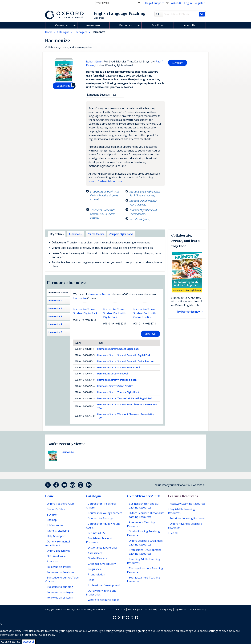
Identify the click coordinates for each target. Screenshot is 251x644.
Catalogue (61, 25)
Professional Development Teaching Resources (144, 552)
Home (49, 496)
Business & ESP (97, 533)
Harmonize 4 (55, 324)
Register (200, 3)
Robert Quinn (94, 62)
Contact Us (120, 609)
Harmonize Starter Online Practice (115, 386)
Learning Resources (183, 496)
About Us (190, 25)
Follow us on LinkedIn (60, 598)
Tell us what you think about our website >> (179, 485)
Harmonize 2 (55, 308)
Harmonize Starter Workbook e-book (117, 380)
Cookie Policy (47, 635)
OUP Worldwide (56, 556)
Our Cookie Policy (197, 609)
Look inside (63, 86)
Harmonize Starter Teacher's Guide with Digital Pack (125, 398)
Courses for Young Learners (105, 513)
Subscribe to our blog (60, 587)
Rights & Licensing (58, 531)
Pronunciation (96, 574)
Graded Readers (97, 558)
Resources (125, 25)
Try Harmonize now (189, 312)
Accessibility (151, 609)
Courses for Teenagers (102, 518)
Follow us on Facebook (61, 572)
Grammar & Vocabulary (102, 564)
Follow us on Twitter (59, 567)
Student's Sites (56, 509)
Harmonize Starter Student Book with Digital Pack (124, 355)
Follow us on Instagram (61, 592)
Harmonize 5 (55, 332)
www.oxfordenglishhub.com (105, 181)
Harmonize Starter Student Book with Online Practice (125, 361)
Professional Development (104, 585)
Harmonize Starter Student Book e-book (119, 367)
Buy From (158, 25)
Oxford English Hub (59, 551)
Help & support (154, 3)
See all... (174, 533)
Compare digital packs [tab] (121, 234)
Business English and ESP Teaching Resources (143, 506)
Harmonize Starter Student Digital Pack (118, 349)
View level (150, 334)
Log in (188, 3)
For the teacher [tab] (96, 234)
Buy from (178, 63)
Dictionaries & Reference (103, 548)
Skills (91, 580)
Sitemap (52, 520)
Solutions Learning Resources (188, 518)
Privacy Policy (166, 609)
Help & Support (56, 536)
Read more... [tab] (76, 234)
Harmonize (80, 298)
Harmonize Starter (58, 293)
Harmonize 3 (55, 316)
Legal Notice (181, 609)
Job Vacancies (55, 525)
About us (52, 561)
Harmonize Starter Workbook (113, 374)
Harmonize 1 (55, 301)
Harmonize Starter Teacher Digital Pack (118, 392)
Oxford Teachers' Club (60, 504)
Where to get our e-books (104, 600)
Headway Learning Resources (188, 504)
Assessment (93, 25)
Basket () (174, 3)
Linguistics (94, 569)
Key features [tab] (57, 234)
